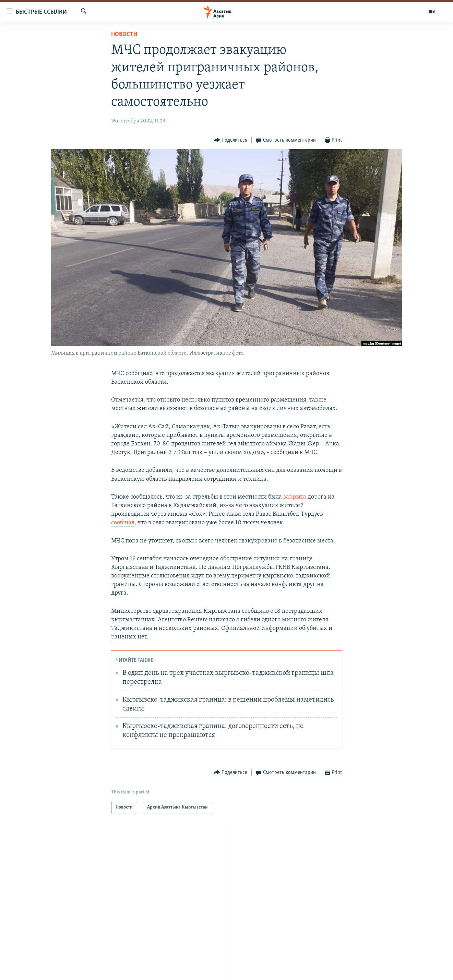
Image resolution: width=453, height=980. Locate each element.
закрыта (295, 497)
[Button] (231, 140)
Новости (124, 34)
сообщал (123, 523)
